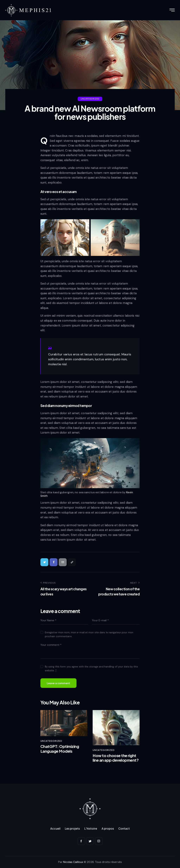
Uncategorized (90, 99)
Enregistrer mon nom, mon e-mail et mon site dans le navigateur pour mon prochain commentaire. (89, 634)
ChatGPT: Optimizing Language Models (60, 749)
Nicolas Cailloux (73, 862)
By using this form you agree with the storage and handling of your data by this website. (91, 668)
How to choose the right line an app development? (116, 758)
